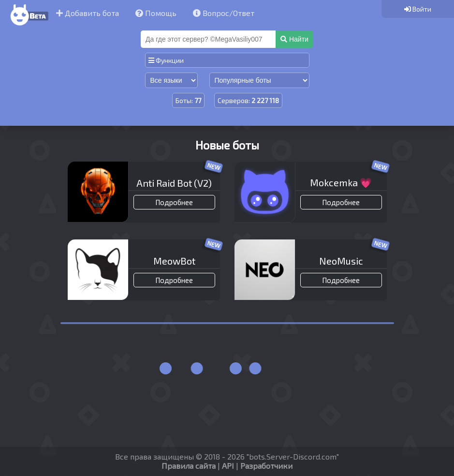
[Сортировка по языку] (171, 80)
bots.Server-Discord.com (293, 456)
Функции (166, 60)
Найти (294, 39)
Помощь (156, 13)
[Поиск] (209, 39)
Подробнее (174, 202)
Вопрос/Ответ (224, 13)
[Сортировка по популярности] (259, 80)
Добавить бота (88, 13)
